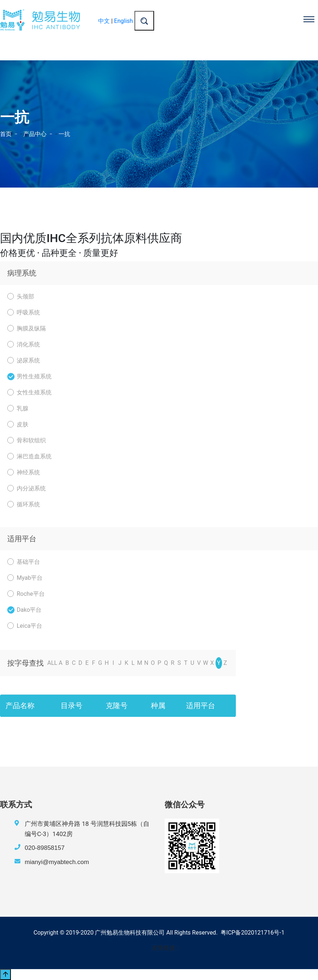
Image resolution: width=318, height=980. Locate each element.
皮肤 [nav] (18, 424)
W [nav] (205, 663)
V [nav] (199, 663)
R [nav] (173, 663)
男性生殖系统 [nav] (29, 376)
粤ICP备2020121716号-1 (253, 933)
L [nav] (133, 663)
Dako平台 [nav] (24, 610)
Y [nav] (219, 663)
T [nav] (186, 663)
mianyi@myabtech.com (57, 862)
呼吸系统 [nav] (24, 312)
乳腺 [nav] (18, 408)
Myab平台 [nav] (25, 578)
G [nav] (100, 663)
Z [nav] (225, 663)
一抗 (64, 134)
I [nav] (113, 663)
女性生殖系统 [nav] (29, 392)
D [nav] (80, 663)
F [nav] (94, 663)
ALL (52, 663)
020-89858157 (45, 848)
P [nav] (160, 663)
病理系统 (22, 273)
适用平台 (22, 539)
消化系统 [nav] (24, 344)
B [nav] (67, 663)
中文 (104, 21)
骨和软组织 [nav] (27, 440)
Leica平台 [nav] (25, 626)
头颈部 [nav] (21, 296)
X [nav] (212, 663)
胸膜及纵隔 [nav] (27, 328)
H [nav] (107, 663)
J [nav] (120, 663)
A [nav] (61, 663)
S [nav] (179, 663)
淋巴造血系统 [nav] (29, 456)
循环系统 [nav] (24, 504)
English (124, 21)
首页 (6, 134)
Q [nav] (166, 663)
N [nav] (146, 663)
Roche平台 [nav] (26, 594)
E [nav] (87, 663)
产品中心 (35, 134)
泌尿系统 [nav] (24, 360)
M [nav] (140, 663)
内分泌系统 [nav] (27, 488)
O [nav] (153, 663)
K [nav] (126, 663)
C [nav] (74, 663)
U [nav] (192, 663)
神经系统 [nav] (24, 472)
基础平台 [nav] (24, 562)
